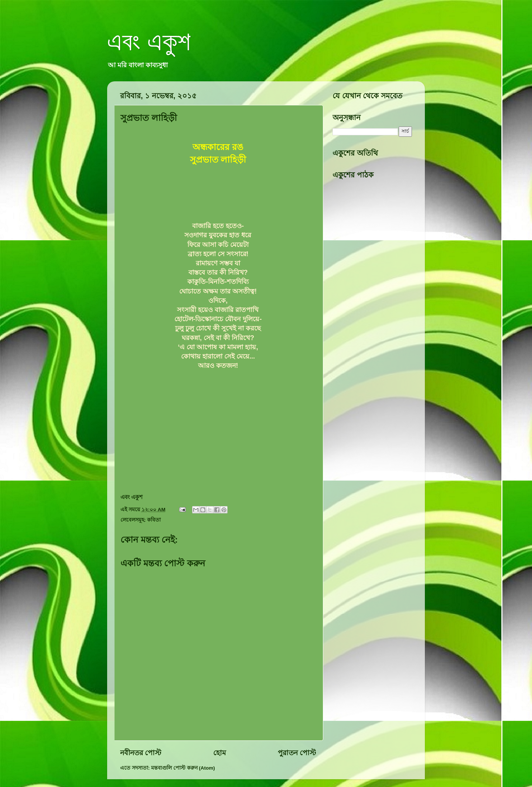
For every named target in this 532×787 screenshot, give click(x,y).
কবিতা (154, 520)
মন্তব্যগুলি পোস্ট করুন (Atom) (183, 768)
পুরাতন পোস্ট (297, 753)
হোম (220, 753)
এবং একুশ (149, 41)
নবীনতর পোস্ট (141, 753)
